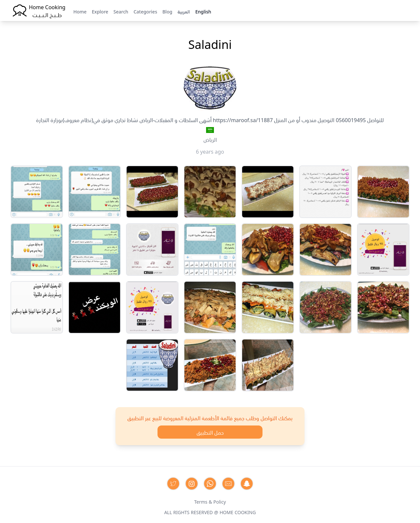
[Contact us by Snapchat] (247, 484)
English (203, 11)
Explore (100, 11)
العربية (184, 11)
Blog (167, 11)
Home (80, 11)
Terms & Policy (210, 501)
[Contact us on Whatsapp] (210, 484)
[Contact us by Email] (228, 484)
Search (121, 11)
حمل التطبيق (210, 432)
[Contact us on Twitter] (173, 484)
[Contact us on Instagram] (192, 484)
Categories (145, 11)
